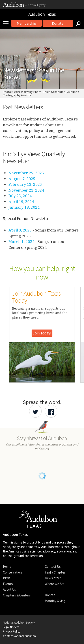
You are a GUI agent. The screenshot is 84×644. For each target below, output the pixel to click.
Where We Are (55, 584)
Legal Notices (11, 627)
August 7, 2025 (22, 179)
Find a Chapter (55, 572)
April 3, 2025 (20, 230)
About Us (9, 589)
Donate (58, 23)
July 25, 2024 (20, 196)
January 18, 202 (23, 207)
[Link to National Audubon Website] (13, 6)
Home (7, 567)
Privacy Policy (12, 632)
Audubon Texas (42, 14)
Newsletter (53, 578)
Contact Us (53, 567)
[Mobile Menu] (7, 23)
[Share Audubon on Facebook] (51, 411)
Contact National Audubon (19, 636)
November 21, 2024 (26, 190)
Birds (7, 578)
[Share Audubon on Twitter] (35, 411)
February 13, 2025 (25, 184)
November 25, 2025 (26, 173)
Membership (26, 23)
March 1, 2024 (22, 241)
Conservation (12, 572)
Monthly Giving (55, 601)
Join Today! (42, 333)
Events (8, 584)
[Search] (77, 23)
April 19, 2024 (21, 202)
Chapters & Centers (17, 595)
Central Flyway (37, 5)
